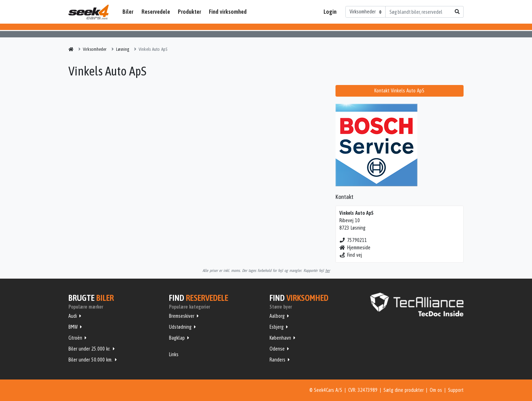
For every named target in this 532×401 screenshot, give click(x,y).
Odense (277, 349)
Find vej (351, 255)
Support (456, 390)
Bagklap (177, 338)
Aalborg (277, 316)
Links (174, 354)
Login (330, 12)
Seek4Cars (89, 12)
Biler (128, 12)
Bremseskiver (182, 316)
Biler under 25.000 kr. (89, 349)
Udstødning (180, 327)
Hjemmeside (355, 248)
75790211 (353, 240)
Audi (73, 316)
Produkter (189, 12)
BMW (73, 327)
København (280, 338)
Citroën (75, 338)
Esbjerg (277, 327)
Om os (436, 390)
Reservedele (156, 12)
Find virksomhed (228, 12)
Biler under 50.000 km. (90, 360)
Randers (277, 360)
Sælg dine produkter (404, 390)
